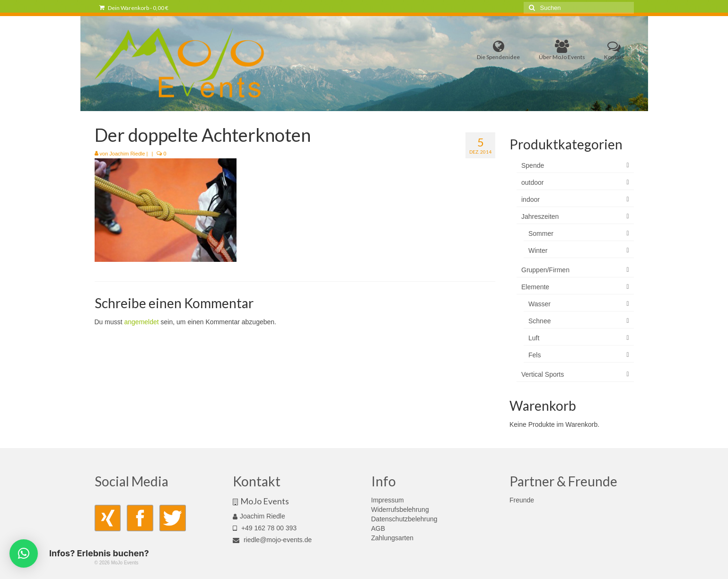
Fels (535, 355)
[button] (24, 553)
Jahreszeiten (540, 216)
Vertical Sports (543, 374)
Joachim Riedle (127, 154)
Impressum (388, 500)
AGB (378, 528)
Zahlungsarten (393, 538)
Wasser (539, 304)
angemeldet (142, 322)
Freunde (522, 500)
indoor (531, 199)
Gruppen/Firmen (545, 270)
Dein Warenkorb (134, 8)
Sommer (541, 233)
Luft (534, 338)
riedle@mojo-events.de (272, 540)
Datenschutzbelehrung (404, 519)
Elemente (535, 287)
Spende (533, 165)
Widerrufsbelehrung (400, 510)
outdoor (532, 182)
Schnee (539, 321)
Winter (538, 251)
